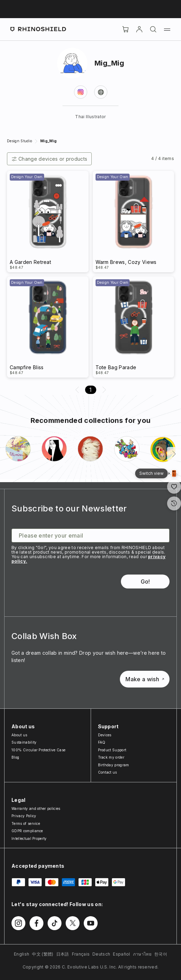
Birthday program (114, 765)
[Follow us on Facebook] (36, 923)
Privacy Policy (24, 816)
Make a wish (145, 679)
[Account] (139, 29)
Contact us (108, 772)
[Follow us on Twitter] (73, 923)
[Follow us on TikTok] (55, 923)
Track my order (111, 757)
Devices (105, 735)
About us (19, 735)
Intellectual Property (29, 838)
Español (121, 954)
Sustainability (24, 742)
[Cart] (125, 29)
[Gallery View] (174, 473)
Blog (15, 757)
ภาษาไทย (142, 954)
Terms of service (26, 823)
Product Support (112, 750)
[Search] (153, 29)
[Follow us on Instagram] (18, 923)
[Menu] (167, 29)
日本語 (63, 954)
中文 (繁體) (43, 954)
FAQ (102, 742)
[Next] (174, 454)
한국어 (161, 954)
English (22, 954)
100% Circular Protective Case (38, 750)
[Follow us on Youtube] (91, 923)
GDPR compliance (27, 831)
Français (81, 954)
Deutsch (101, 954)
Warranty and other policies (36, 808)
